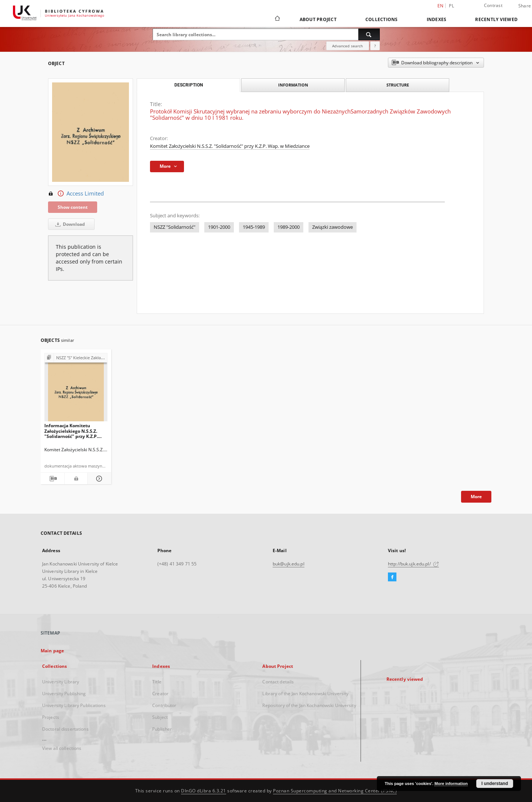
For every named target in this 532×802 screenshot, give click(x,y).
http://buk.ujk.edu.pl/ (413, 564)
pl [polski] (451, 6)
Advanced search (347, 46)
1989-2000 (289, 227)
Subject (160, 717)
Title (157, 682)
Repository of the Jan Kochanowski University (309, 705)
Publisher (162, 729)
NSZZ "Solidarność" (175, 227)
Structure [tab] (398, 85)
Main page (52, 651)
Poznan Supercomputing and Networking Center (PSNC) (335, 791)
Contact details (278, 682)
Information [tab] (293, 85)
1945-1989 (254, 227)
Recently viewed (496, 19)
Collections (382, 19)
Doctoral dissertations (65, 729)
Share (525, 6)
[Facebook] (392, 577)
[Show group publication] (76, 358)
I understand (495, 784)
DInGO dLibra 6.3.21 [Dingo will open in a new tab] (204, 791)
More (476, 497)
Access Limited (76, 194)
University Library (61, 682)
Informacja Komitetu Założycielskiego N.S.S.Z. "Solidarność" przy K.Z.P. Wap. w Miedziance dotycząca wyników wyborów (71, 431)
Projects (51, 717)
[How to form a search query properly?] (375, 46)
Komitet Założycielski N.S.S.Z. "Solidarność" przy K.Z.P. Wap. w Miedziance (230, 146)
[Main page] (277, 19)
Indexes (437, 19)
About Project (318, 19)
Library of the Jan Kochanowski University (305, 694)
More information (451, 784)
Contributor (164, 705)
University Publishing (64, 694)
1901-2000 (219, 227)
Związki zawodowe (332, 227)
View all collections (62, 748)
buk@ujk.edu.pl (289, 564)
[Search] (369, 34)
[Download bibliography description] (52, 479)
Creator (160, 694)
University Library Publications (74, 705)
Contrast (493, 5)
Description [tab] (189, 85)
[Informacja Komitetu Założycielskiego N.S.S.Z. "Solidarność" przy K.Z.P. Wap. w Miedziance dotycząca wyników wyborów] (76, 389)
